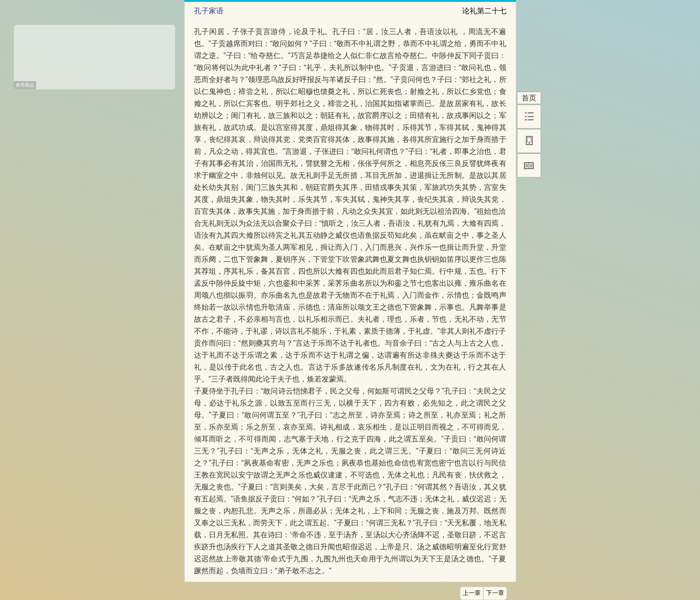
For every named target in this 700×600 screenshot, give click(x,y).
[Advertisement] (94, 54)
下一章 (495, 593)
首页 (529, 98)
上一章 (472, 593)
